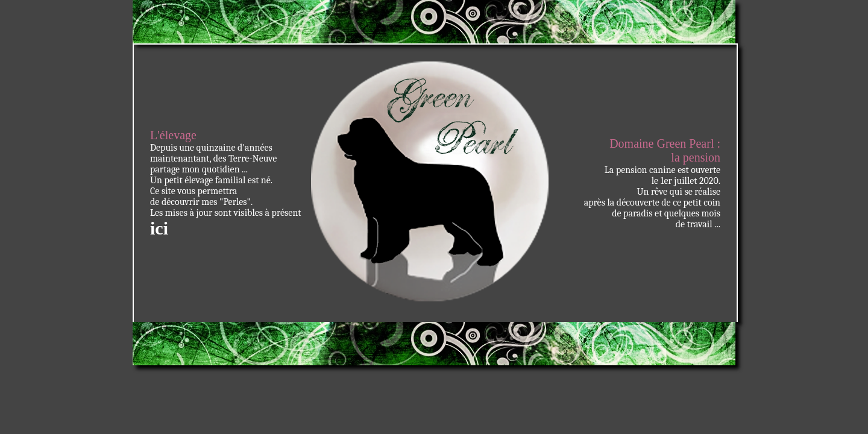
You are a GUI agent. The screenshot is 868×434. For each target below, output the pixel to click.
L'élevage (173, 135)
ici (159, 228)
